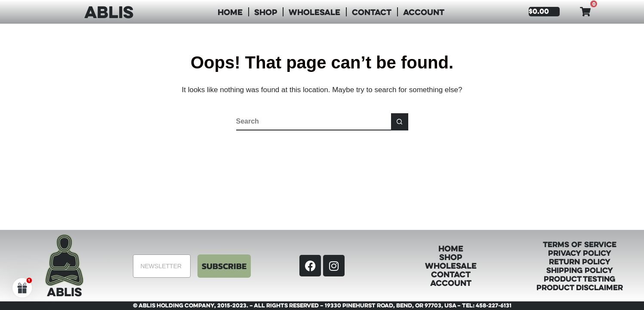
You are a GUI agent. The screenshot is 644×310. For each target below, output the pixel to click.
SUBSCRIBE (224, 266)
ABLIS (109, 12)
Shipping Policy (580, 270)
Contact (372, 12)
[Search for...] (314, 122)
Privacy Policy (580, 253)
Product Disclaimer (580, 287)
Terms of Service (580, 244)
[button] (22, 288)
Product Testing (579, 279)
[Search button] (400, 122)
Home (230, 12)
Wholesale (314, 12)
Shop (266, 12)
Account (424, 12)
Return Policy (580, 261)
